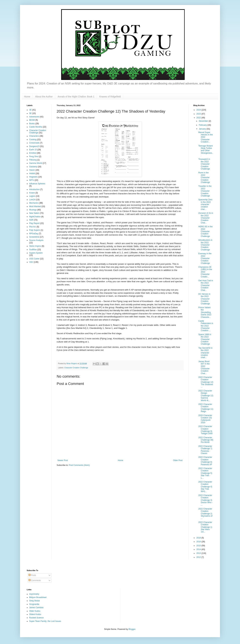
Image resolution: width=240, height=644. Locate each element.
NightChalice (35, 217)
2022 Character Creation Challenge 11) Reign (206, 408)
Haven (32, 170)
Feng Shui (34, 157)
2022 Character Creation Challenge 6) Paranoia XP (205, 461)
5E (30, 113)
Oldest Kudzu (35, 614)
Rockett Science (36, 618)
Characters (34, 136)
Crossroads (34, 143)
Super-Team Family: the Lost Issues (45, 621)
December (204, 121)
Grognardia (34, 604)
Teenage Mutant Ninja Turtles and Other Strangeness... (206, 151)
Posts (32, 575)
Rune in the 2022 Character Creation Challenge (204, 177)
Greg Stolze (34, 601)
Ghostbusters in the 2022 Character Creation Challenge (205, 245)
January (203, 129)
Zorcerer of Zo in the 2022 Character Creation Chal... (206, 218)
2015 (199, 546)
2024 (199, 110)
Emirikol (33, 153)
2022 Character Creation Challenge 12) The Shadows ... (206, 382)
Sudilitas (33, 250)
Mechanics (34, 203)
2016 (199, 542)
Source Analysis (36, 240)
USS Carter (34, 259)
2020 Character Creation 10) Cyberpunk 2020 (205, 419)
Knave (32, 193)
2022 (199, 118)
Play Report (34, 223)
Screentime (34, 237)
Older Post (178, 460)
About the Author (44, 97)
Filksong (33, 160)
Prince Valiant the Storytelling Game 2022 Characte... (205, 312)
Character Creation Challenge (76, 368)
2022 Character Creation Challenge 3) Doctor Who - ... (205, 500)
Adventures (34, 117)
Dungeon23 (34, 146)
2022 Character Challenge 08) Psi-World (206, 440)
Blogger (132, 629)
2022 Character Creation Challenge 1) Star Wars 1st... (205, 527)
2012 (199, 557)
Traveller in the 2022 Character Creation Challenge (205, 191)
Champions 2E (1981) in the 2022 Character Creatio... (205, 272)
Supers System (36, 253)
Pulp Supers (35, 230)
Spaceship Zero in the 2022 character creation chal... (205, 204)
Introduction (34, 189)
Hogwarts (33, 177)
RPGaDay (34, 234)
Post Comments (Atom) (79, 465)
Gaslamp (33, 167)
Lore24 (32, 200)
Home (27, 97)
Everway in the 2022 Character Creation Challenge (205, 258)
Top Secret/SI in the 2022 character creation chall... (205, 353)
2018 (199, 538)
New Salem (34, 213)
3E (30, 110)
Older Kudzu (35, 611)
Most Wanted (35, 206)
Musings (33, 210)
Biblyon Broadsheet (38, 597)
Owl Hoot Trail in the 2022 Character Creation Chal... (206, 285)
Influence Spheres (37, 184)
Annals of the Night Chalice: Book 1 (76, 97)
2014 (199, 549)
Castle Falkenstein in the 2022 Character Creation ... (206, 326)
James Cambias (36, 608)
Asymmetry (34, 594)
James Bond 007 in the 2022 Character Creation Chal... (204, 367)
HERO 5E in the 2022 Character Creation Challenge (205, 231)
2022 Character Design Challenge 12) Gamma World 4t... (206, 396)
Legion (32, 196)
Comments (35, 580)
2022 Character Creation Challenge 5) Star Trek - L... (205, 473)
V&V (31, 262)
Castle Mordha (36, 127)
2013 (199, 553)
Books (32, 124)
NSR (31, 220)
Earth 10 (33, 150)
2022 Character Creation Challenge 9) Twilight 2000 (205, 430)
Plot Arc (33, 227)
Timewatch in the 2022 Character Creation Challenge (204, 164)
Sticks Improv (35, 246)
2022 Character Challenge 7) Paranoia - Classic (205, 450)
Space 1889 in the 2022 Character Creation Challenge (205, 339)
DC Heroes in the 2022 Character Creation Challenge (204, 299)
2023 (199, 114)
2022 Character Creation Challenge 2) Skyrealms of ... (205, 514)
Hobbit (32, 173)
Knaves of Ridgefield (110, 97)
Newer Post (63, 460)
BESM (32, 120)
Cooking (33, 140)
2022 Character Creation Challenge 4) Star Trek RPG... (205, 487)
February (203, 125)
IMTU (32, 180)
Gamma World (36, 163)
